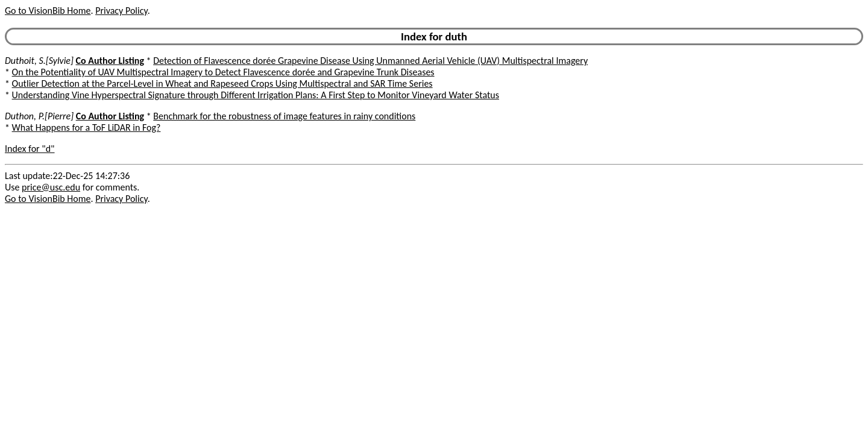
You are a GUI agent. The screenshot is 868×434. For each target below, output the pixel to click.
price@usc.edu (51, 187)
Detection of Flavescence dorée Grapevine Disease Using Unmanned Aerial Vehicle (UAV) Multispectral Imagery (370, 61)
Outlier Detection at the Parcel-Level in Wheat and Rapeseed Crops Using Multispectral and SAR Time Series (222, 83)
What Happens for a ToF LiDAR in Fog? (86, 127)
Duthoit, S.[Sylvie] (39, 61)
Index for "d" (30, 149)
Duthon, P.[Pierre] (39, 116)
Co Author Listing (110, 61)
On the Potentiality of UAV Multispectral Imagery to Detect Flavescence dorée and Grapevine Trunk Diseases (223, 72)
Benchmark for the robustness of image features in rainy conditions (284, 116)
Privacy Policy (121, 11)
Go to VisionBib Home (48, 11)
